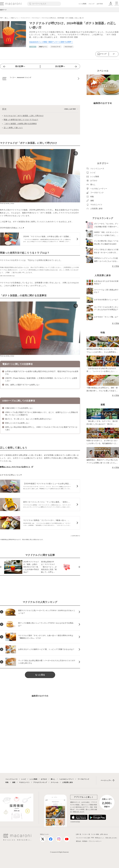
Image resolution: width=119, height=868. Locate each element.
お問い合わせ (104, 834)
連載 (14, 782)
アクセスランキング (40, 782)
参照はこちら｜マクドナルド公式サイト (15, 467)
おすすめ (100, 4)
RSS (93, 838)
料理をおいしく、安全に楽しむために (106, 838)
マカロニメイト (24, 782)
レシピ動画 (83, 4)
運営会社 (79, 841)
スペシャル (55, 782)
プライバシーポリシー (95, 841)
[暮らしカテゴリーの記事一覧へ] (33, 47)
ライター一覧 (86, 834)
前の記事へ (20, 66)
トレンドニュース (11, 779)
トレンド (92, 4)
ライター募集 (95, 834)
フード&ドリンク (83, 779)
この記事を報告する (75, 536)
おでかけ (44, 779)
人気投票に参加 (67, 782)
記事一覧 (79, 834)
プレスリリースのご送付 (83, 838)
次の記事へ (60, 66)
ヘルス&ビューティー (66, 779)
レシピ (24, 779)
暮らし (53, 779)
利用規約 (85, 841)
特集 (7, 782)
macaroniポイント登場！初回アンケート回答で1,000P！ (51, 42)
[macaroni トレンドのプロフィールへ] (40, 79)
